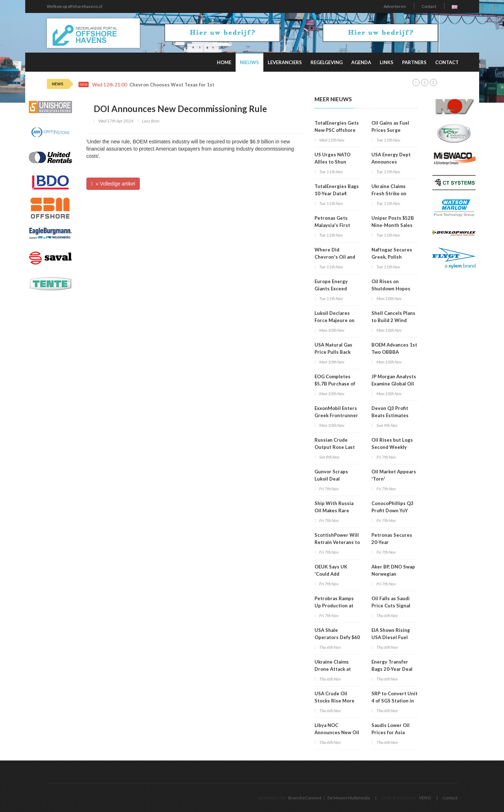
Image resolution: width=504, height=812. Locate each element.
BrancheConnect (305, 798)
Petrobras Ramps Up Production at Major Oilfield (334, 606)
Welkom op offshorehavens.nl (75, 6)
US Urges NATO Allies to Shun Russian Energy (333, 162)
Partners (414, 62)
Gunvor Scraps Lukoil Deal (331, 475)
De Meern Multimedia (349, 798)
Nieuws (249, 62)
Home (224, 62)
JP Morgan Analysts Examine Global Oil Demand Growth (394, 384)
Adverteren (395, 6)
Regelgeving (327, 62)
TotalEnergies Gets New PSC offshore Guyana (337, 130)
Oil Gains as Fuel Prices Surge (390, 126)
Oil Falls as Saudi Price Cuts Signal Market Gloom (391, 606)
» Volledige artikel (113, 184)
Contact (429, 6)
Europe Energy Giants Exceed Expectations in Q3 (336, 289)
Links (387, 62)
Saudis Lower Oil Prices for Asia (391, 729)
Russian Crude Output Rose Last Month (335, 447)
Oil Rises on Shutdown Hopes (391, 285)
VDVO (425, 798)
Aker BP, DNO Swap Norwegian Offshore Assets (393, 574)
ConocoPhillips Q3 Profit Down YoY (393, 507)
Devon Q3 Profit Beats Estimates (390, 412)
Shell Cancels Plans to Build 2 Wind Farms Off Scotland (393, 320)
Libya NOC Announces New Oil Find (337, 732)
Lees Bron (151, 121)
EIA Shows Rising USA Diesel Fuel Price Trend (391, 637)
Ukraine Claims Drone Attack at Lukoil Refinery (333, 669)
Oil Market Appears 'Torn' (394, 475)
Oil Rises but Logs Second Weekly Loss (392, 447)
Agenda (361, 62)
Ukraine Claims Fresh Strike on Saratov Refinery (391, 193)
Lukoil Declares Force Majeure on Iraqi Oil (334, 320)
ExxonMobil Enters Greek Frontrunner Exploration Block (336, 415)
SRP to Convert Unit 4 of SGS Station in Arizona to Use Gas (394, 701)
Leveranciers (285, 62)
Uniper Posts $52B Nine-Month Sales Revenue (393, 225)
